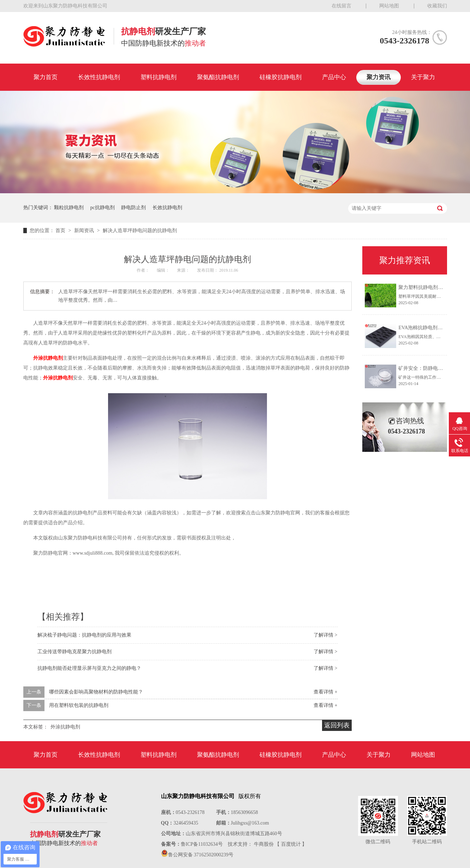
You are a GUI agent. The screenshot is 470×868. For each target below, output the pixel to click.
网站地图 (389, 6)
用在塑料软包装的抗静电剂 (79, 705)
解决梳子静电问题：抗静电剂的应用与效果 (84, 635)
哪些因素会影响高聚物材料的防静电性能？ (96, 692)
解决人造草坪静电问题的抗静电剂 (140, 231)
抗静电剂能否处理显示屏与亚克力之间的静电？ (89, 668)
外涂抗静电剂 (48, 358)
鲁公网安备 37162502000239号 (201, 855)
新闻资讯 (85, 231)
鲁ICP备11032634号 (202, 844)
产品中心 (334, 77)
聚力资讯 (379, 77)
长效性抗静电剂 (99, 77)
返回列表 (337, 725)
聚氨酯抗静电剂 (218, 77)
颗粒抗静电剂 (69, 208)
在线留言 (341, 6)
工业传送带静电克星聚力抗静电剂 (75, 652)
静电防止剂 (133, 208)
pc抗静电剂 (103, 208)
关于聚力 (423, 77)
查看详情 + (325, 692)
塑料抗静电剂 (159, 77)
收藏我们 (437, 6)
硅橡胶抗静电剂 (281, 77)
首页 (61, 231)
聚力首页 (46, 77)
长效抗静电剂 (167, 208)
